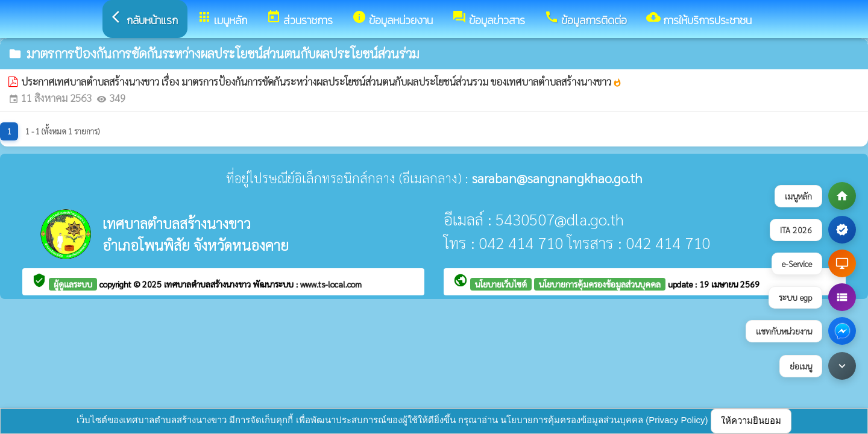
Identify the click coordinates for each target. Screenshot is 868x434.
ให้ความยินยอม (751, 420)
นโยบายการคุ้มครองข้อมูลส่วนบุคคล (600, 284)
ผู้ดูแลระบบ (73, 284)
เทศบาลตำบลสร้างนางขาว (209, 284)
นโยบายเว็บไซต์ (501, 284)
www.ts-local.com (331, 284)
